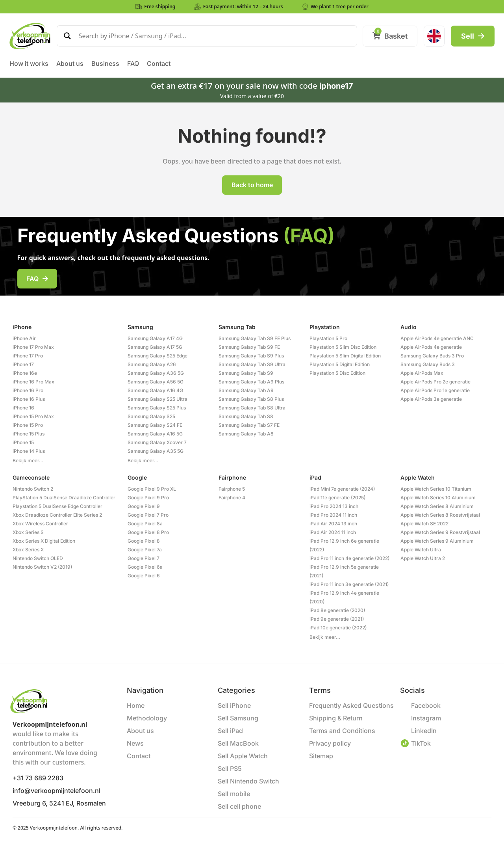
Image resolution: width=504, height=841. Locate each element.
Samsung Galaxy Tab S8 (246, 416)
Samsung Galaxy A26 (152, 364)
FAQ (37, 279)
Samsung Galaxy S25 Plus (157, 408)
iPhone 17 (23, 364)
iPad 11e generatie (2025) (337, 498)
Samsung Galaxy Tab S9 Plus (251, 356)
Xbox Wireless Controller (40, 524)
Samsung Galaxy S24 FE (155, 425)
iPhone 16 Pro (28, 390)
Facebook (426, 705)
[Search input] (214, 36)
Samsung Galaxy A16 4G (155, 390)
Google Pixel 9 (144, 506)
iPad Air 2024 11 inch (333, 532)
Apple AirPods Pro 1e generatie (435, 390)
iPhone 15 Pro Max (33, 416)
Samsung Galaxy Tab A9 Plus (251, 382)
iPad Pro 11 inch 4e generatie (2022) (349, 558)
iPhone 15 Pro (28, 425)
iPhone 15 (23, 442)
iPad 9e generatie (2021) (337, 619)
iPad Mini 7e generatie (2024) (342, 489)
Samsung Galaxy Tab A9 (246, 390)
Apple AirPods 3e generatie (431, 399)
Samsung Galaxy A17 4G (155, 338)
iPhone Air (24, 338)
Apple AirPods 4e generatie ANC (437, 338)
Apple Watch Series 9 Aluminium (437, 541)
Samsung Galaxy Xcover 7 (157, 442)
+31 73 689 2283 (38, 778)
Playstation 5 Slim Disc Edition (343, 347)
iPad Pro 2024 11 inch (333, 515)
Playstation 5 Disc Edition (337, 373)
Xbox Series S (28, 532)
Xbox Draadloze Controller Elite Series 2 (57, 515)
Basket (390, 36)
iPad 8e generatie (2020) (337, 610)
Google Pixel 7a (145, 550)
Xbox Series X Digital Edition (44, 541)
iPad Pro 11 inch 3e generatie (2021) (349, 584)
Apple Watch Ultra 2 (423, 558)
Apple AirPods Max (422, 373)
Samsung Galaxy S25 (151, 416)
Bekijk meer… (28, 461)
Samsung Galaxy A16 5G (155, 434)
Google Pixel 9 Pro (148, 498)
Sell (473, 36)
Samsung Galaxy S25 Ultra (157, 399)
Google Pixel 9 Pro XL (152, 489)
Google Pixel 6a (145, 567)
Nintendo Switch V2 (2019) (42, 567)
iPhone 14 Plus (29, 451)
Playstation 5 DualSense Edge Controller (57, 506)
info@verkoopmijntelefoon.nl (57, 791)
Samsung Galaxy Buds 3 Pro (432, 356)
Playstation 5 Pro (328, 338)
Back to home (252, 185)
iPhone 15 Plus (29, 434)
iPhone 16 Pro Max (33, 382)
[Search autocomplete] (214, 43)
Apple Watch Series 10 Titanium (436, 489)
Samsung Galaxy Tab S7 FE (249, 425)
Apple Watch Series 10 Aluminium (438, 498)
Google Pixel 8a (145, 524)
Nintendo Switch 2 (33, 489)
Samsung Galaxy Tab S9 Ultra (252, 364)
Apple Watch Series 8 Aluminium (437, 506)
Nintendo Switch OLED (38, 558)
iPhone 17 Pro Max (33, 347)
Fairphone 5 (232, 489)
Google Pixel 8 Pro (148, 532)
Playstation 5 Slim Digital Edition (345, 356)
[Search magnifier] (67, 36)
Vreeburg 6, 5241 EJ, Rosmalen (59, 803)
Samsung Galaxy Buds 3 (428, 364)
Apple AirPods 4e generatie (431, 347)
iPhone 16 (23, 408)
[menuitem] (434, 36)
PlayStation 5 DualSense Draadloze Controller (64, 498)
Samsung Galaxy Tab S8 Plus (251, 399)
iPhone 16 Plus (29, 399)
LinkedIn (424, 731)
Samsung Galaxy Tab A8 (246, 434)
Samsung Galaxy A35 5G (156, 451)
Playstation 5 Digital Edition (340, 364)
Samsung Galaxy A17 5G (155, 347)
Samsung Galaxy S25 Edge (157, 356)
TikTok (421, 743)
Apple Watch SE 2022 (424, 524)
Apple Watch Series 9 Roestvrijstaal (440, 532)
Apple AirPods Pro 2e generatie (435, 382)
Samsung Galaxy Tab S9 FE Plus (255, 338)
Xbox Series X (28, 550)
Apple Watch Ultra (421, 550)
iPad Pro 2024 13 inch (334, 506)
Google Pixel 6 (144, 576)
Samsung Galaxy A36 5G (156, 373)
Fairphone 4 (232, 498)
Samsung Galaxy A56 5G (156, 382)
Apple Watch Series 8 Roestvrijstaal (440, 515)
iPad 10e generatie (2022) (338, 628)
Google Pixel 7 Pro (148, 515)
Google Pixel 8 (144, 541)
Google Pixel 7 (144, 558)
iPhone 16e (25, 373)
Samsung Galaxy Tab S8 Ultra (252, 408)
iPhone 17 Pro (28, 356)
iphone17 (336, 86)
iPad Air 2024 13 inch (333, 524)
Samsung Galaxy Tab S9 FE (249, 347)
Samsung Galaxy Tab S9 (246, 373)
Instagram (426, 718)
